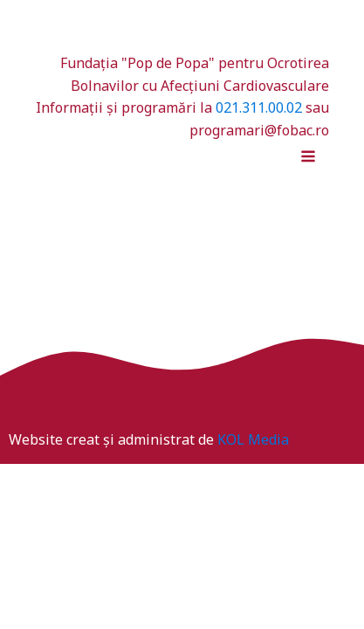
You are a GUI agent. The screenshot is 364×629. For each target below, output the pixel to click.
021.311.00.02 (259, 107)
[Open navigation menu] (308, 158)
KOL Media (253, 439)
